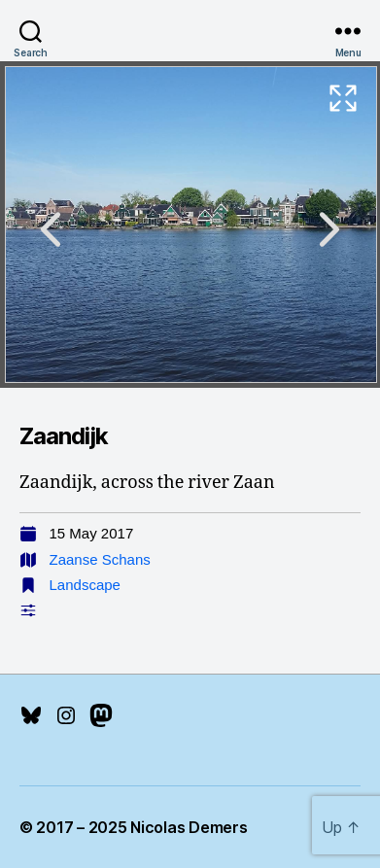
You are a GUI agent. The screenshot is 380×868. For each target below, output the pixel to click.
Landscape (85, 585)
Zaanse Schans (100, 559)
